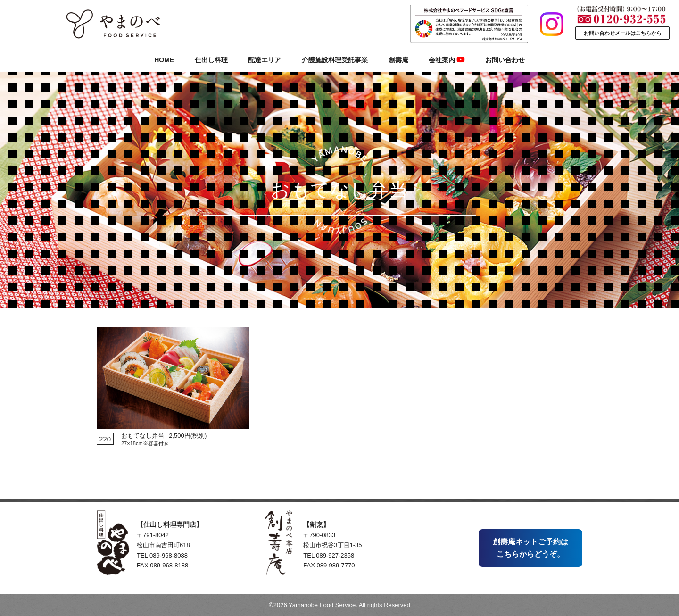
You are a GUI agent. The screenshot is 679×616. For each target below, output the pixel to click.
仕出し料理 (211, 60)
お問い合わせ (505, 60)
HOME (164, 60)
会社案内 (447, 60)
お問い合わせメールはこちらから (623, 33)
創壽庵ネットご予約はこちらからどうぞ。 (530, 548)
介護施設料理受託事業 (335, 60)
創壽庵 (398, 60)
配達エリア (265, 60)
